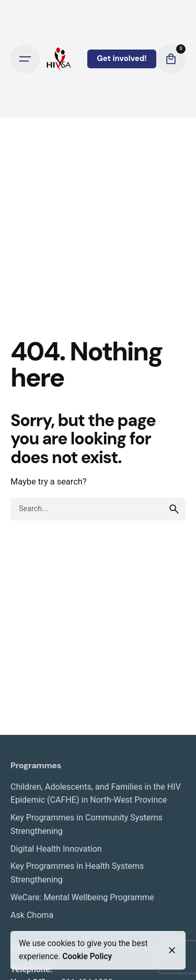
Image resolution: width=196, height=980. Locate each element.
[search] (174, 509)
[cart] (171, 59)
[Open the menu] (25, 59)
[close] (172, 950)
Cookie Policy (87, 957)
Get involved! (122, 58)
